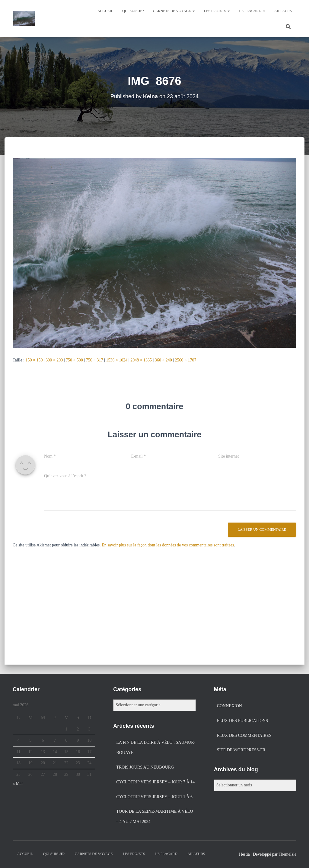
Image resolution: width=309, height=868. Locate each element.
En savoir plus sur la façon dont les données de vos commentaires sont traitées (168, 545)
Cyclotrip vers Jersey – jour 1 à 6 (154, 797)
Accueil (105, 11)
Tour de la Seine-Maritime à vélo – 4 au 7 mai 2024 (154, 816)
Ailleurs (283, 11)
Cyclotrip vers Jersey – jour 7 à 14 (155, 782)
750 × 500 (74, 360)
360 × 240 (163, 360)
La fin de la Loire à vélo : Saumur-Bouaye (156, 748)
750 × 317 (95, 360)
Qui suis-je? (133, 11)
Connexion (229, 706)
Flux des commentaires (244, 735)
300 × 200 (54, 360)
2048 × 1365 (141, 360)
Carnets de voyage (174, 11)
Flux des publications (243, 721)
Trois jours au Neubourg (145, 767)
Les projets (217, 11)
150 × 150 (34, 360)
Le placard (252, 11)
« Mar (18, 784)
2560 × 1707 (186, 360)
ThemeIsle (287, 854)
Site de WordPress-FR (241, 750)
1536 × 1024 (117, 360)
